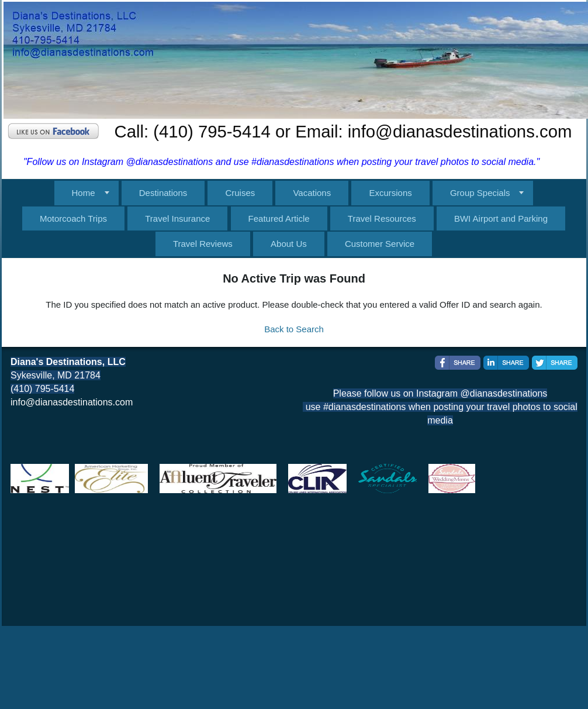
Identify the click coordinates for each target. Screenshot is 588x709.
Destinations (163, 193)
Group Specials (480, 193)
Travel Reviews (203, 244)
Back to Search (294, 329)
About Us (289, 244)
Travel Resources (382, 218)
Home (84, 193)
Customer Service (380, 244)
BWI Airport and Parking (501, 218)
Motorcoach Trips (73, 218)
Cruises (240, 193)
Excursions (390, 193)
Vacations (312, 193)
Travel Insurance (177, 218)
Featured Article (279, 218)
